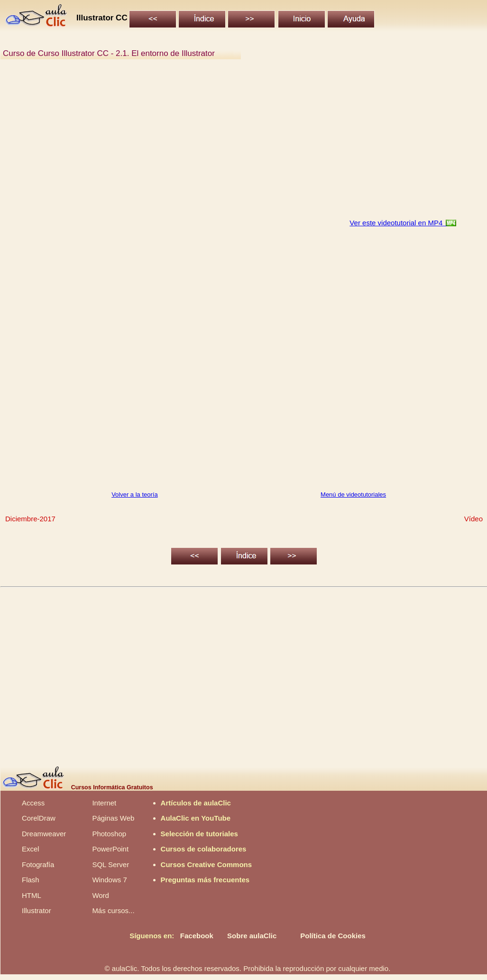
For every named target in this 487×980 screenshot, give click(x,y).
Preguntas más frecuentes (205, 880)
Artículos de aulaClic (196, 803)
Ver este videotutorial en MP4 (398, 223)
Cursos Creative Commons (207, 864)
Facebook (197, 936)
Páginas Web (113, 818)
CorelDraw (39, 818)
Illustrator (37, 911)
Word (101, 895)
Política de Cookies (333, 936)
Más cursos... (113, 911)
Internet (104, 803)
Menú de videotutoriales (353, 495)
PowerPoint (110, 849)
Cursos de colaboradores (204, 849)
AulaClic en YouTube (196, 818)
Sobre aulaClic (252, 936)
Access (33, 803)
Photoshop (109, 834)
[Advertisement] (243, 144)
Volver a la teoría (135, 495)
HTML (32, 895)
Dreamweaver (44, 834)
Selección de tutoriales (199, 834)
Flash (31, 880)
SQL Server (110, 864)
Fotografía (38, 864)
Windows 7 (109, 880)
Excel (31, 849)
